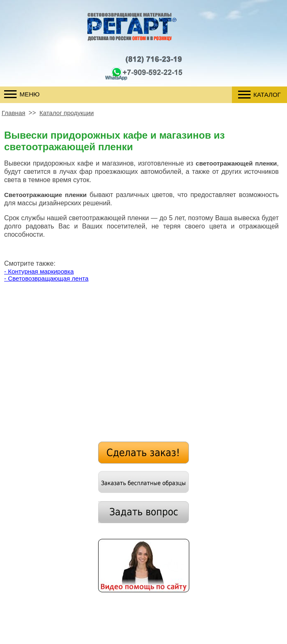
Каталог (259, 95)
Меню (22, 94)
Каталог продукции (66, 113)
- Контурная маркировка (39, 271)
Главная (13, 113)
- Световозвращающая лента (46, 278)
